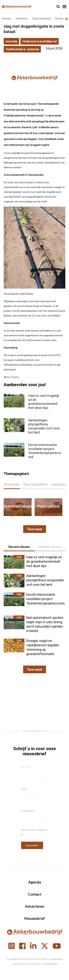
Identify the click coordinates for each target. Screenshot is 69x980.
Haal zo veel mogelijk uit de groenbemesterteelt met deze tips (44, 402)
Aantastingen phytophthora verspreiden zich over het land (44, 426)
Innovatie (11, 41)
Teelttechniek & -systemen (22, 49)
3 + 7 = (25, 767)
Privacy (45, 959)
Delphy (15, 377)
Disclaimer (35, 964)
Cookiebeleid (50, 964)
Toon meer (35, 669)
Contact (34, 894)
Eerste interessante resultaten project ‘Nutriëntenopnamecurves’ (45, 451)
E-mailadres (28, 811)
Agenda (34, 882)
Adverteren (35, 906)
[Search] (58, 7)
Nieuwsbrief (34, 918)
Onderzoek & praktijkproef (40, 41)
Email (24, 789)
